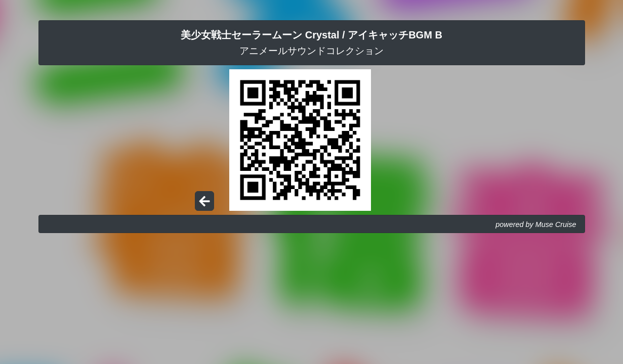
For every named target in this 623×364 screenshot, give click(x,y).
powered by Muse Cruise (536, 224)
